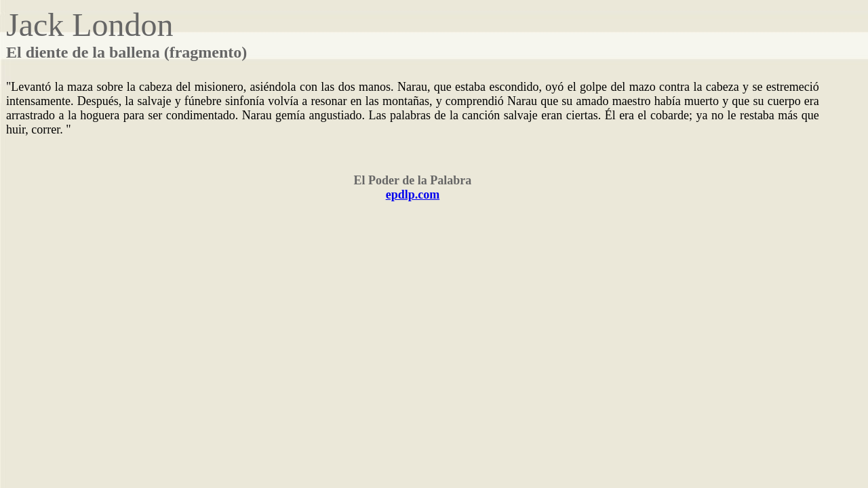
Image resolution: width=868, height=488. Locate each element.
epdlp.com (413, 195)
